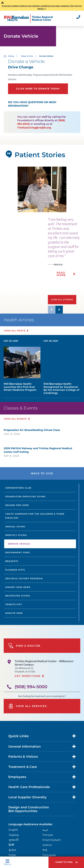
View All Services (28, 706)
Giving (11, 56)
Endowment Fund (18, 552)
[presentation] (66, 249)
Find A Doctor (24, 646)
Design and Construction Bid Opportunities (29, 809)
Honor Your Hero (18, 587)
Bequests (12, 561)
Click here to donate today (38, 89)
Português (49, 855)
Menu (7, 862)
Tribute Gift (14, 604)
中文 (45, 850)
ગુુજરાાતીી (14, 840)
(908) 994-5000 (31, 687)
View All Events (15, 419)
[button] (66, 862)
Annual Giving (15, 527)
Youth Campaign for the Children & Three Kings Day (35, 516)
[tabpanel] (42, 189)
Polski (12, 855)
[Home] (28, 18)
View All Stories (62, 300)
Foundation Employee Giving (25, 496)
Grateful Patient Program (24, 578)
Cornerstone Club (18, 488)
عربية (45, 830)
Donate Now (14, 613)
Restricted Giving (18, 596)
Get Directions (28, 676)
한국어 (12, 850)
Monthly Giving (16, 535)
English (13, 830)
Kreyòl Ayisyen (52, 840)
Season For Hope (17, 505)
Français (48, 835)
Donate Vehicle (19, 544)
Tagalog (14, 835)
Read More (61, 274)
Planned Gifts (15, 570)
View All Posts (15, 331)
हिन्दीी (11, 845)
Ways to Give (27, 56)
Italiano (47, 845)
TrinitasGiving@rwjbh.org (34, 128)
